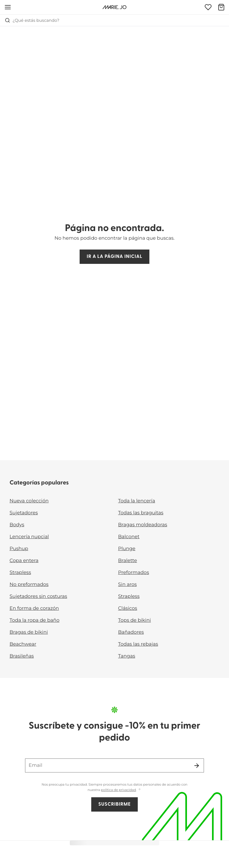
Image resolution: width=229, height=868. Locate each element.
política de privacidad (118, 790)
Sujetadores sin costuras (38, 597)
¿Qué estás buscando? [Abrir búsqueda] (32, 20)
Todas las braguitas (141, 513)
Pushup (19, 549)
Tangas (127, 656)
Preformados (134, 573)
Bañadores (131, 632)
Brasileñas (22, 656)
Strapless (20, 573)
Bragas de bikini (29, 632)
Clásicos (128, 608)
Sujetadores (24, 513)
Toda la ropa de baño (34, 620)
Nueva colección (29, 501)
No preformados (29, 585)
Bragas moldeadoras (143, 525)
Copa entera (24, 561)
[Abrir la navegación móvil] (8, 7)
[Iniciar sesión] (208, 7)
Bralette (127, 561)
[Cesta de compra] (221, 7)
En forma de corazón (34, 608)
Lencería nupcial (29, 537)
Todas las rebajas (138, 644)
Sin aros (127, 585)
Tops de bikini (134, 620)
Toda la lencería (137, 501)
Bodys (17, 525)
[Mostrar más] (140, 790)
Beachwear (23, 644)
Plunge (127, 549)
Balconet (129, 537)
